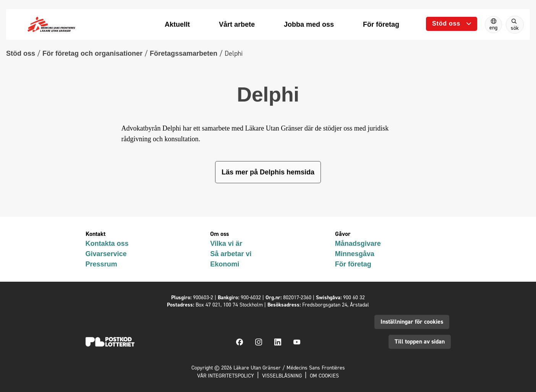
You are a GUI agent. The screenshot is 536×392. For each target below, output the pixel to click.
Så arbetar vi (231, 254)
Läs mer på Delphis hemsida (268, 172)
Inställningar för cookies (412, 322)
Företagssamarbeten (184, 53)
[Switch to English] (493, 25)
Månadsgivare (358, 244)
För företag (353, 264)
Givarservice (106, 254)
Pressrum (101, 264)
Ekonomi (225, 264)
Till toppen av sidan (420, 341)
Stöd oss (21, 53)
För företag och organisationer (92, 53)
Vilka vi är (226, 244)
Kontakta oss (107, 244)
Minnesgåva (355, 254)
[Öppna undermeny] (452, 24)
